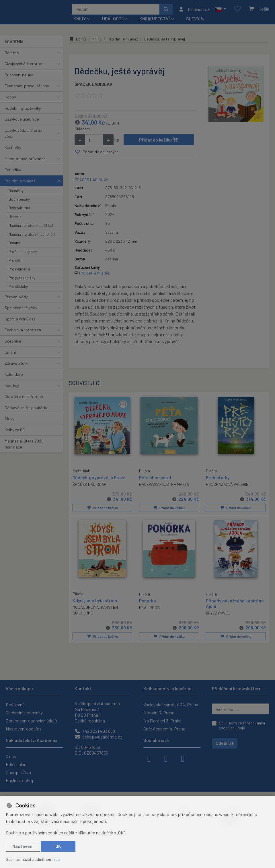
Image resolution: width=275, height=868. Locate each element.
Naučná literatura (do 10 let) (31, 227)
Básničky (16, 193)
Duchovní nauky (19, 77)
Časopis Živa (18, 772)
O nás (11, 756)
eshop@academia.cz (99, 737)
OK (58, 846)
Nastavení (23, 846)
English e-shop (20, 780)
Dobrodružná (19, 210)
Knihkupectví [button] (155, 21)
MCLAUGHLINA (86, 609)
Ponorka (148, 602)
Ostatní (14, 245)
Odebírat (225, 743)
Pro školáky (18, 289)
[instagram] (166, 758)
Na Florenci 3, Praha (162, 721)
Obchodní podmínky (24, 713)
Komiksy (12, 387)
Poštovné (15, 704)
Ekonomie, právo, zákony (27, 88)
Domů (77, 41)
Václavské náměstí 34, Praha (171, 704)
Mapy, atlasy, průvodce (25, 161)
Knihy (97, 41)
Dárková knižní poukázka (27, 410)
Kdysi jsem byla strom (95, 602)
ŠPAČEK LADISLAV (93, 86)
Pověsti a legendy (23, 254)
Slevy (9, 421)
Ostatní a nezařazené (24, 398)
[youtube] (183, 758)
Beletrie (12, 55)
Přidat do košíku (159, 142)
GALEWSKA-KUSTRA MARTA (164, 486)
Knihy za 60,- (16, 432)
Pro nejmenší (19, 271)
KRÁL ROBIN (150, 609)
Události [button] (112, 21)
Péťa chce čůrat (155, 479)
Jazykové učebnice (22, 121)
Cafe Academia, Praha (164, 729)
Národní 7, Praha (159, 713)
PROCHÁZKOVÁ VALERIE (227, 486)
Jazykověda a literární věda (25, 135)
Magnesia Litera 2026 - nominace (25, 446)
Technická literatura (23, 332)
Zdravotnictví (17, 365)
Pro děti (15, 262)
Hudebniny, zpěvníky (23, 110)
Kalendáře (14, 376)
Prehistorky (218, 479)
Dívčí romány (19, 201)
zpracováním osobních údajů (242, 725)
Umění (10, 354)
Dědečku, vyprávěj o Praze (99, 479)
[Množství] (94, 142)
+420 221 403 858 (95, 731)
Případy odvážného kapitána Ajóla (235, 605)
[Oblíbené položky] (237, 10)
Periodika (13, 172)
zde (57, 859)
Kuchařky (13, 149)
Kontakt (83, 688)
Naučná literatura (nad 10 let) (32, 236)
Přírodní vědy (16, 299)
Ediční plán (16, 764)
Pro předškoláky (22, 280)
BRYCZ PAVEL (218, 615)
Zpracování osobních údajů (31, 721)
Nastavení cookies (24, 729)
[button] (220, 10)
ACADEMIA (14, 44)
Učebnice (13, 343)
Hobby (10, 99)
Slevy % (195, 21)
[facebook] (149, 758)
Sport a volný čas (20, 321)
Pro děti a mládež (20, 183)
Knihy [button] (80, 21)
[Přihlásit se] (194, 10)
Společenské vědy (21, 310)
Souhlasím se (242, 725)
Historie (15, 219)
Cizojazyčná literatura (24, 66)
